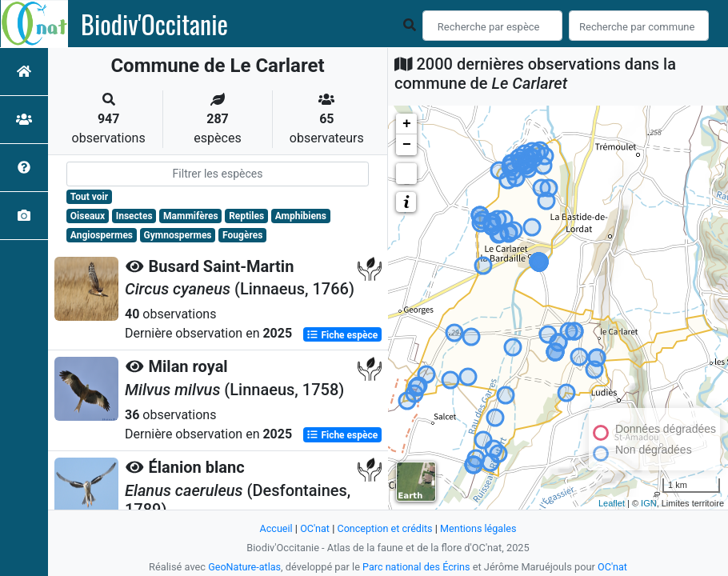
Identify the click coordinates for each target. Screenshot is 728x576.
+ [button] (407, 124)
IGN (649, 503)
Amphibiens (301, 216)
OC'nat (313, 528)
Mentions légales (480, 528)
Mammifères (190, 216)
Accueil (274, 528)
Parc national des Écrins (416, 567)
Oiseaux (88, 216)
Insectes (134, 216)
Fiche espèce (342, 334)
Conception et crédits (384, 528)
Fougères (242, 235)
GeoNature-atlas (244, 567)
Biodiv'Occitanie (154, 24)
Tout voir (89, 197)
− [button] (407, 145)
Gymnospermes (178, 235)
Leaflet (612, 503)
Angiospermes (102, 235)
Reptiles (246, 216)
